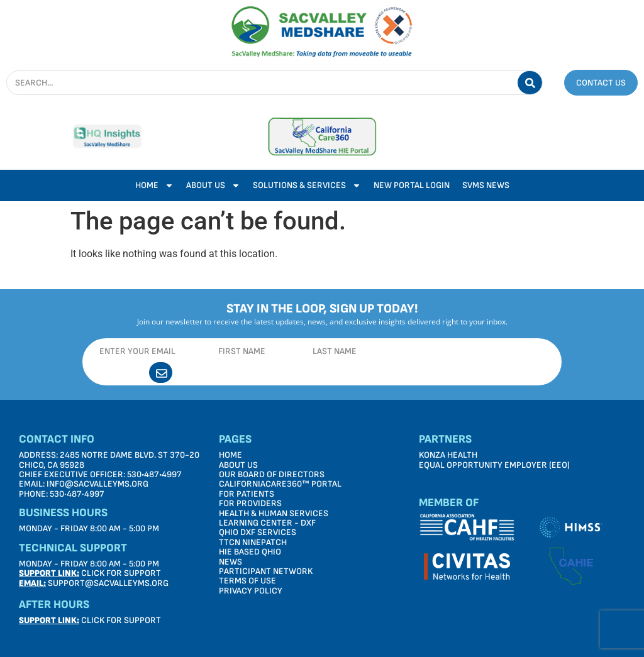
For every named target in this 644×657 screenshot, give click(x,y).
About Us (213, 185)
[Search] (530, 83)
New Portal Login (412, 185)
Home (154, 185)
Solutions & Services (307, 185)
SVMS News (486, 185)
